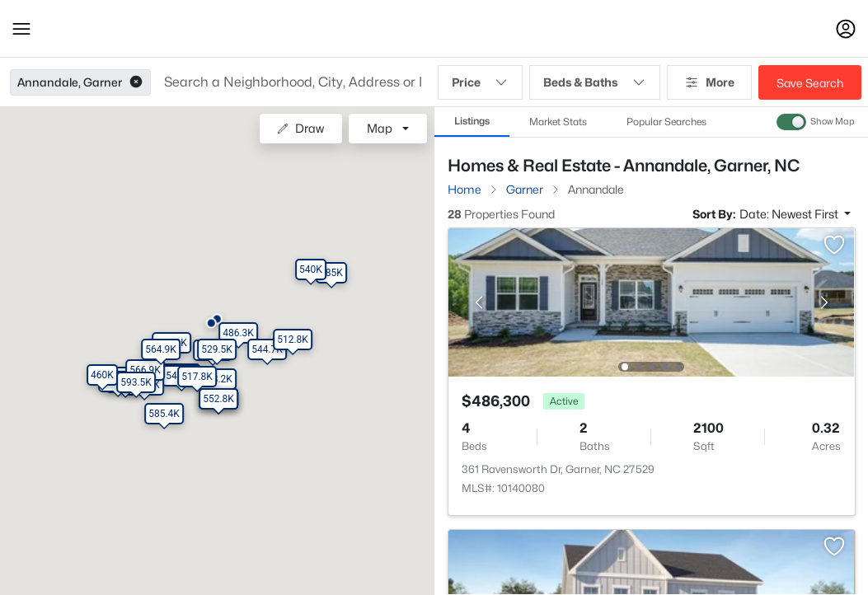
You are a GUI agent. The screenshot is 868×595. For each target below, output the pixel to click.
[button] (21, 29)
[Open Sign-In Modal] (846, 29)
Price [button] (481, 82)
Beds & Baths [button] (595, 82)
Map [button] (380, 128)
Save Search (810, 83)
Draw (300, 128)
